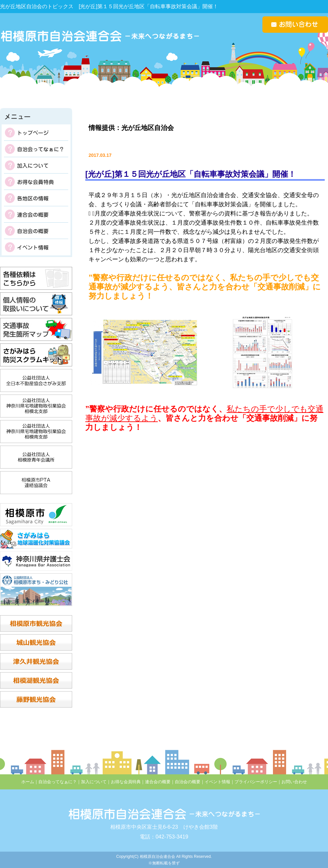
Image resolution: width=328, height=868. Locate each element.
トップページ (36, 133)
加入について (36, 165)
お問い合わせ (294, 782)
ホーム (28, 782)
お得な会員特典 (36, 182)
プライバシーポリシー (256, 782)
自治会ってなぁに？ (36, 149)
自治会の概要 (36, 231)
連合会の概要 (36, 214)
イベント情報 (36, 247)
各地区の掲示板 (36, 198)
